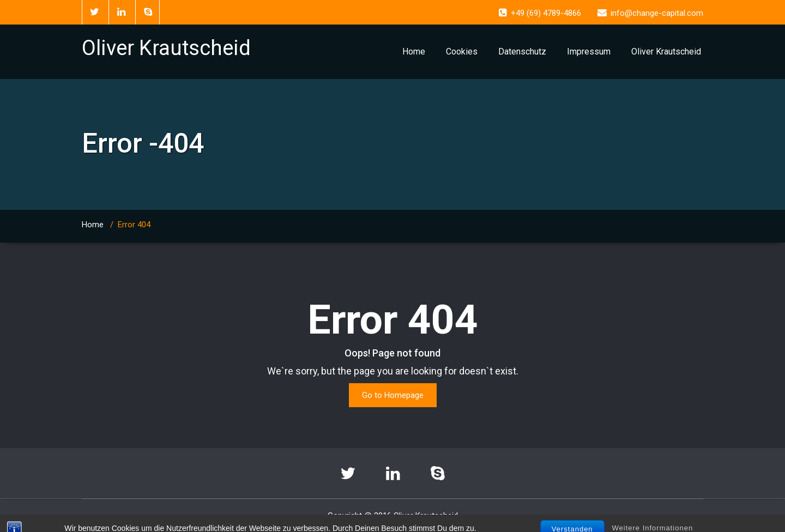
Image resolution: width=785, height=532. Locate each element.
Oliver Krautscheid (666, 52)
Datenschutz (522, 52)
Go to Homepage (393, 395)
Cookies (462, 52)
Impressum (589, 52)
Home (414, 52)
